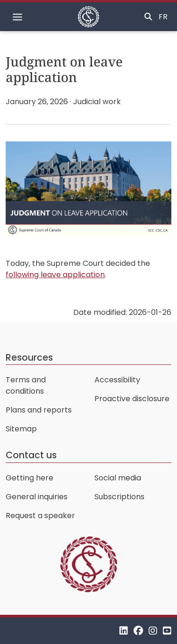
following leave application (55, 275)
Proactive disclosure (132, 399)
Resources (29, 358)
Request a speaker (40, 516)
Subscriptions (119, 497)
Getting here (29, 478)
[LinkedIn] (124, 631)
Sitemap (21, 429)
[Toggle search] (148, 17)
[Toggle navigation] (17, 17)
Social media (118, 478)
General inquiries (37, 497)
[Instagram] (153, 631)
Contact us (31, 455)
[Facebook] (138, 631)
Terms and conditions (26, 385)
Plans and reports (39, 410)
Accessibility (117, 380)
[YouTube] (167, 631)
